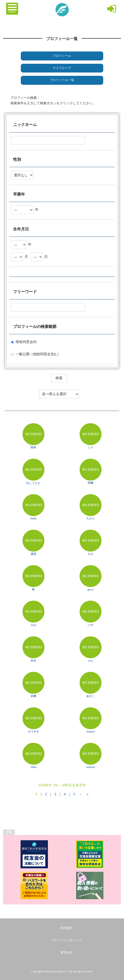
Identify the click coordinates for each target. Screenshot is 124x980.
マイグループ (62, 68)
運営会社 (66, 953)
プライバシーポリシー (66, 940)
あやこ (91, 696)
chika (33, 767)
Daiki (33, 518)
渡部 (33, 554)
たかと (91, 518)
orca (91, 661)
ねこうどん (33, 483)
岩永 (33, 661)
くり (91, 447)
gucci (91, 589)
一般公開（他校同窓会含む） (38, 354)
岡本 (33, 447)
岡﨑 (91, 483)
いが (91, 625)
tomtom (91, 767)
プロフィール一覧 (62, 80)
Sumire (91, 731)
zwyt (33, 625)
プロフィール (62, 56)
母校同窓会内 (26, 342)
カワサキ (33, 731)
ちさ (91, 554)
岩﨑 (33, 696)
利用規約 (66, 928)
